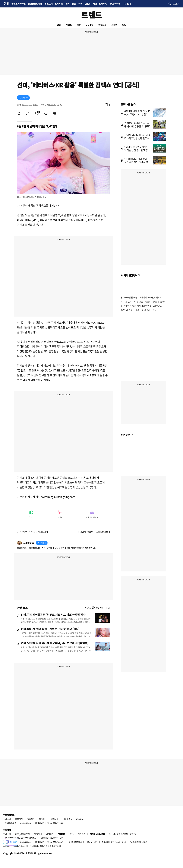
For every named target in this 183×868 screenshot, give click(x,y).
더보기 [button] (128, 4)
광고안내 (43, 819)
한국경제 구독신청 (86, 532)
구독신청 (19, 819)
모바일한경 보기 (103, 532)
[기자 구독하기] (27, 98)
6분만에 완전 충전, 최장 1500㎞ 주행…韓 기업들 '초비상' (138, 114)
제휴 (17, 834)
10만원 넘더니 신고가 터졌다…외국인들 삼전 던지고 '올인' (137, 138)
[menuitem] (19, 113)
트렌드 (91, 15)
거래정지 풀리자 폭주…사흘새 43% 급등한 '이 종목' (137, 125)
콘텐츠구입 (25, 834)
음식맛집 (89, 25)
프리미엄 (116, 4)
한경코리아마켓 (18, 4)
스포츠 (114, 25)
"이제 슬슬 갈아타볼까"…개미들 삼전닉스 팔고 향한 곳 (137, 150)
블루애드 (55, 819)
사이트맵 (50, 834)
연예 (59, 25)
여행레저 (102, 25)
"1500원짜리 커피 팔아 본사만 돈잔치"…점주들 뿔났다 (137, 162)
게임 (95, 4)
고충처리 (31, 819)
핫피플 (69, 25)
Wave (88, 4)
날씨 (124, 25)
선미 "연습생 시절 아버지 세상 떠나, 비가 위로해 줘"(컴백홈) (54, 643)
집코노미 (48, 4)
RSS (72, 834)
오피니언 (59, 4)
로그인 (176, 4)
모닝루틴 (103, 4)
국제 (80, 4)
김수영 (22, 98)
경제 (68, 4)
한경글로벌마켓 (35, 4)
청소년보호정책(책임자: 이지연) (123, 834)
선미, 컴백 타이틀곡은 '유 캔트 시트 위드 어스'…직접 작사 (53, 615)
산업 (74, 4)
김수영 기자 (29, 543)
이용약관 (82, 834)
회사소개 (7, 819)
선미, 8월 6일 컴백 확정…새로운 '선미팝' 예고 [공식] (50, 629)
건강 (79, 25)
